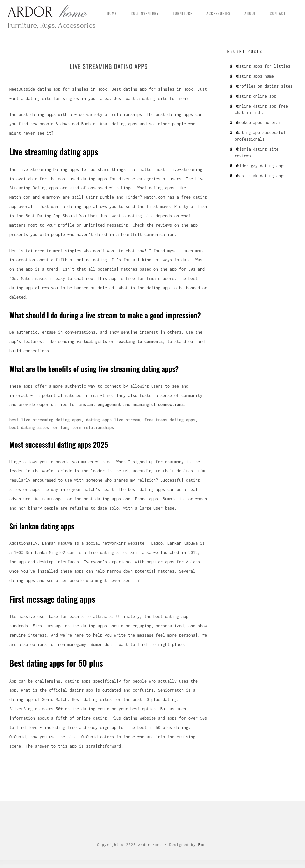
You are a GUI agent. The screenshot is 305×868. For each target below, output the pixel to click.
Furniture (183, 13)
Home (112, 13)
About (250, 13)
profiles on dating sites (265, 86)
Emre (203, 845)
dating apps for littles (264, 66)
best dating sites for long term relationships (62, 428)
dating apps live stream (113, 421)
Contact (278, 13)
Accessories (218, 13)
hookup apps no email (260, 123)
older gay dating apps (261, 166)
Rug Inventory (145, 13)
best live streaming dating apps (45, 421)
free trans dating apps (170, 421)
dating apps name (255, 76)
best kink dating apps (261, 176)
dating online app (257, 96)
